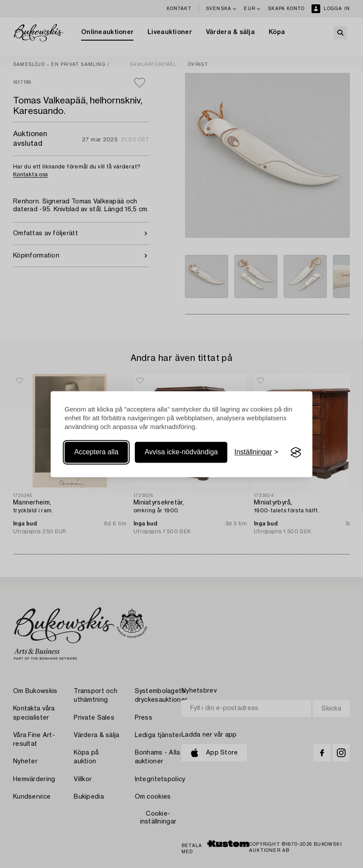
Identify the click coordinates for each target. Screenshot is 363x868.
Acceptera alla (96, 452)
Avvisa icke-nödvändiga (181, 452)
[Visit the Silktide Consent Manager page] (296, 453)
